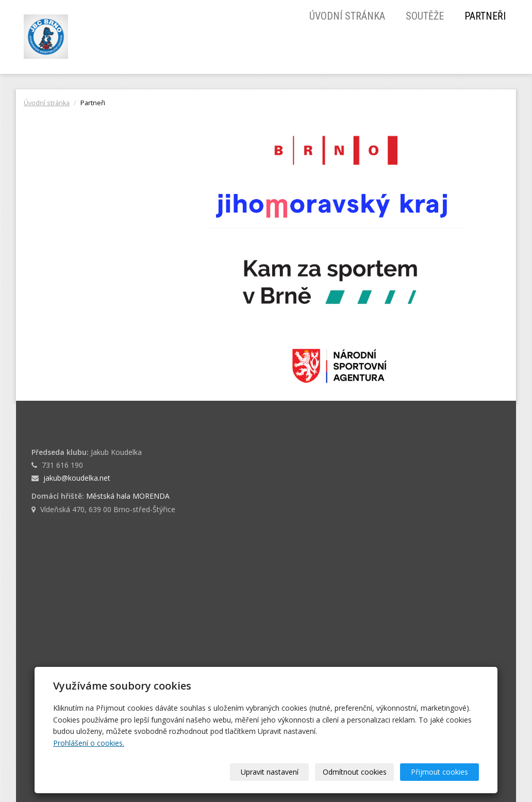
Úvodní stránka (347, 16)
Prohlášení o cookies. (89, 743)
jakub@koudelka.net (77, 478)
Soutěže (425, 16)
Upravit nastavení (270, 772)
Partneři (485, 16)
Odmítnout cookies (355, 772)
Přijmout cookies (439, 772)
